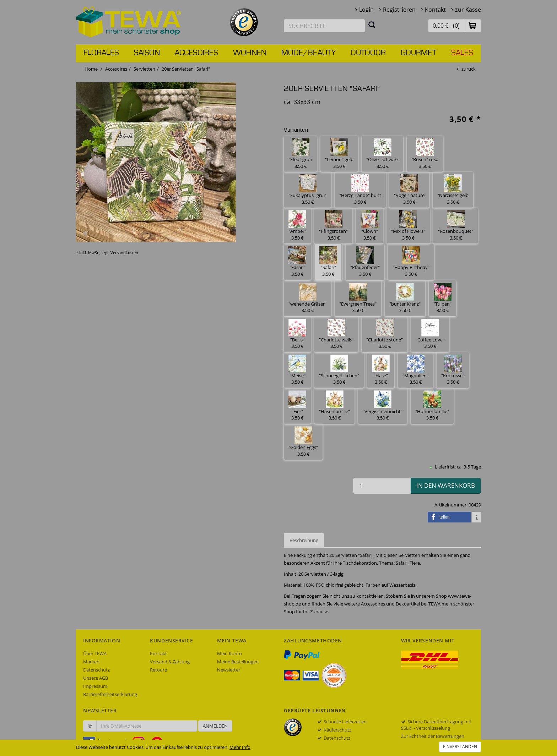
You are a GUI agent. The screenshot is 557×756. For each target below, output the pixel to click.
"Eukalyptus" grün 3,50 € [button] (307, 190)
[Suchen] (372, 24)
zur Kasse (468, 10)
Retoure (158, 670)
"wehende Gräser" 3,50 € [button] (307, 298)
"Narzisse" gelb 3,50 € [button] (453, 190)
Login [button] (366, 10)
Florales (101, 53)
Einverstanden (460, 747)
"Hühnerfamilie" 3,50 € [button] (432, 406)
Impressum (95, 686)
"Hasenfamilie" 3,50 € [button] (334, 406)
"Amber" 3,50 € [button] (297, 226)
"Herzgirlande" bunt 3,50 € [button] (360, 190)
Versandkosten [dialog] (124, 253)
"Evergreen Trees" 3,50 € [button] (358, 298)
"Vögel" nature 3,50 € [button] (409, 190)
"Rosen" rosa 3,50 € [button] (425, 154)
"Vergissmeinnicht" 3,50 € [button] (383, 406)
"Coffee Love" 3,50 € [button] (430, 334)
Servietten (144, 69)
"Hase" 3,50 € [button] (381, 370)
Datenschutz (96, 670)
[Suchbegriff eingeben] (324, 26)
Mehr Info (240, 747)
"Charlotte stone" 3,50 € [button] (385, 334)
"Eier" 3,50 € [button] (297, 406)
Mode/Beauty (309, 53)
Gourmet (418, 53)
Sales (462, 53)
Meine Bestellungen (238, 662)
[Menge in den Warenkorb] (382, 486)
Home (91, 69)
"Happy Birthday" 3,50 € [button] (411, 262)
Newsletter (229, 670)
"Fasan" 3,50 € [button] (297, 262)
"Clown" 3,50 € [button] (369, 226)
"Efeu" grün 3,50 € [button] (300, 154)
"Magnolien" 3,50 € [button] (415, 370)
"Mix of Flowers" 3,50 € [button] (408, 226)
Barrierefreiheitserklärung (110, 694)
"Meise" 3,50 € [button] (297, 370)
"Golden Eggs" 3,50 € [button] (303, 442)
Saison (147, 53)
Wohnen (250, 53)
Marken (91, 662)
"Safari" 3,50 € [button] (328, 262)
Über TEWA (95, 653)
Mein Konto (229, 653)
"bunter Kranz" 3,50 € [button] (405, 298)
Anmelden (215, 726)
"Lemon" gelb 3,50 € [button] (339, 154)
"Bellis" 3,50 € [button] (297, 334)
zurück (469, 69)
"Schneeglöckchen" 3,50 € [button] (339, 370)
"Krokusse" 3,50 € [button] (453, 370)
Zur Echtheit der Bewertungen (433, 736)
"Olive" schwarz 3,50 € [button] (382, 154)
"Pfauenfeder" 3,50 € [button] (365, 262)
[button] (472, 25)
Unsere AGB (96, 678)
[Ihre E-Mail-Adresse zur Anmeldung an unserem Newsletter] (147, 726)
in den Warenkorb (446, 485)
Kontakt (435, 10)
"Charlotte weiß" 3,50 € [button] (336, 334)
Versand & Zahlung (170, 662)
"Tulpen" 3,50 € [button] (442, 298)
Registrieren (399, 10)
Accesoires (196, 53)
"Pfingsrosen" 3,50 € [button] (333, 226)
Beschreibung (304, 540)
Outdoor (368, 53)
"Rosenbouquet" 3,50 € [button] (456, 226)
